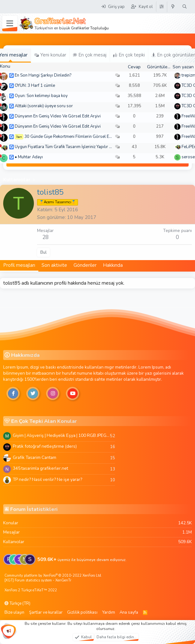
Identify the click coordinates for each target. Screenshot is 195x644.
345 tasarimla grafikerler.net (40, 468)
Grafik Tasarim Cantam (35, 457)
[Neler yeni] (173, 7)
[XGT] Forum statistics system (38, 580)
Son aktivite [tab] (54, 265)
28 (45, 237)
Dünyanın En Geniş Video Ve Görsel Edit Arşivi (58, 116)
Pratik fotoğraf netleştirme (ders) (45, 446)
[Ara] (185, 7)
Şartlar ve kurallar (46, 612)
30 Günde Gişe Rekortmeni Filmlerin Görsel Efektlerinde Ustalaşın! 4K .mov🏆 (97, 137)
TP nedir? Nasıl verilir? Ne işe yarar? (47, 479)
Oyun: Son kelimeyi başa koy (41, 96)
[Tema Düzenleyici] (161, 7)
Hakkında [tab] (113, 265)
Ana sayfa (129, 612)
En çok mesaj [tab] (90, 55)
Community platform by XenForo (53, 576)
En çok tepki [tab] (129, 55)
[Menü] (10, 24)
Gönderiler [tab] (85, 265)
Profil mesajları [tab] (19, 265)
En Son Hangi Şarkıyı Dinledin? (43, 75)
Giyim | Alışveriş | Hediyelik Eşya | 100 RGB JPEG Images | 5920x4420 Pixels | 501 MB (61, 435)
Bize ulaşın (14, 612)
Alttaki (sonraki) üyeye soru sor (44, 106)
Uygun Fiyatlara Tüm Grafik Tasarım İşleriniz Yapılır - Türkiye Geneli (76, 147)
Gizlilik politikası (82, 612)
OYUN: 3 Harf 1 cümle (35, 86)
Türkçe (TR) (17, 603)
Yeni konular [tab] (50, 55)
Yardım (109, 612)
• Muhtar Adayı (29, 157)
